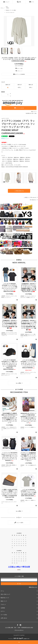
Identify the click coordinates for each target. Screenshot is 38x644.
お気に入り (19, 71)
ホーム (2, 8)
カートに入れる (19, 108)
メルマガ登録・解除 (9, 627)
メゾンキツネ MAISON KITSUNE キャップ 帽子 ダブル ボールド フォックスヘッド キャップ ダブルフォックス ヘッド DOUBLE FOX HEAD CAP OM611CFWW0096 (9, 365)
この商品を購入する (19, 191)
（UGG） (8, 7)
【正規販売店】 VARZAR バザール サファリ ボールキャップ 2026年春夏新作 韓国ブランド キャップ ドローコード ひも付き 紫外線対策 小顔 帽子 (9, 324)
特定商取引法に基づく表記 (31, 113)
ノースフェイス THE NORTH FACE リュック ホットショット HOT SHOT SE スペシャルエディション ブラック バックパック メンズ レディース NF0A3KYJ (9, 457)
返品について (34, 112)
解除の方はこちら (33, 587)
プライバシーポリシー (19, 630)
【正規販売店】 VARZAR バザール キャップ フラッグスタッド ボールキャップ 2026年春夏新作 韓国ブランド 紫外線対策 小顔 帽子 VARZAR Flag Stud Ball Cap (29, 288)
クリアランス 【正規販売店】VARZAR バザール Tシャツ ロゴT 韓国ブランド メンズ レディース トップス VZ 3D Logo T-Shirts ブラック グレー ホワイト (29, 457)
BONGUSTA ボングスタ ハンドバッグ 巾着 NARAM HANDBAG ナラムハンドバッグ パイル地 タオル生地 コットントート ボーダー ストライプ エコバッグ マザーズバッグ (28, 418)
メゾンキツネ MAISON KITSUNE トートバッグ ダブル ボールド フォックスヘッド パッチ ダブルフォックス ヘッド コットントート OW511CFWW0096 (29, 364)
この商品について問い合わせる (31, 197)
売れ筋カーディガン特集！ (11, 10)
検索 (19, 2)
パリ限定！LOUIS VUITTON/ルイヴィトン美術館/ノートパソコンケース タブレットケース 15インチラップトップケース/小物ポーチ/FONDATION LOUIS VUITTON (9, 493)
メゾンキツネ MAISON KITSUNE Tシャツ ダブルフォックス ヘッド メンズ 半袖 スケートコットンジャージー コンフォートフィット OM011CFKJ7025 (9, 288)
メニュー (6, 2)
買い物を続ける (34, 200)
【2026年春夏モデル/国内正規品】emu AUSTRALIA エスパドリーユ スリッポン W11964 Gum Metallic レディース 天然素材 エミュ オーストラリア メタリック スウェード (9, 418)
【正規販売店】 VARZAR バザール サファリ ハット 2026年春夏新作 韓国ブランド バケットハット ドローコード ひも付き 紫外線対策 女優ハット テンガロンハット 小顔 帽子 (29, 325)
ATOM (19, 627)
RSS (15, 627)
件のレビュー (5, 139)
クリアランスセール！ (10, 12)
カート (32, 2)
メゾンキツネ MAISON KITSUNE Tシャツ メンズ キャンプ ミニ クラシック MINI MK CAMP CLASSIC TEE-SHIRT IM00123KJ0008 (29, 493)
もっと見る (19, 383)
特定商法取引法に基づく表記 (27, 627)
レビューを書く (19, 522)
